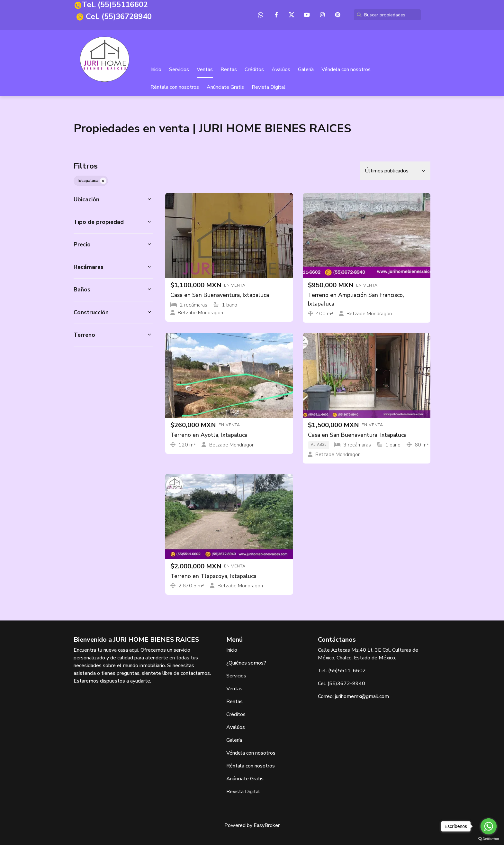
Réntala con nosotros (175, 87)
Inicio (156, 70)
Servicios (179, 70)
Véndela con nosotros (346, 70)
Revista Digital (269, 87)
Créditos (254, 70)
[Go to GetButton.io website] (489, 839)
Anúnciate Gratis (225, 87)
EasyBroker (267, 826)
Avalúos (281, 70)
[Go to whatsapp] (489, 826)
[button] (113, 200)
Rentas (229, 70)
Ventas (205, 70)
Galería (306, 70)
